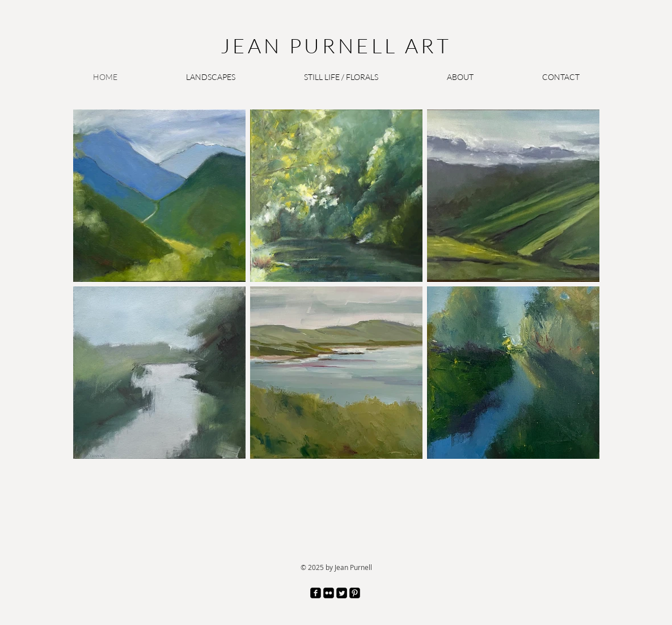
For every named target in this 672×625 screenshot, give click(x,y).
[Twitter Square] (342, 593)
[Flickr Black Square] (329, 593)
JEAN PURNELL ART (336, 45)
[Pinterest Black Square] (355, 593)
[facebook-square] (316, 593)
